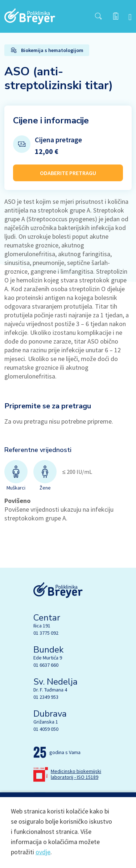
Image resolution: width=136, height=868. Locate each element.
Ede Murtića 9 (48, 658)
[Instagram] (53, 817)
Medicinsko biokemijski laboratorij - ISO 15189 (76, 774)
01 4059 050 (46, 729)
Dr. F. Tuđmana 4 (50, 690)
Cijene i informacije (51, 120)
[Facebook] (38, 817)
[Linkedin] (69, 817)
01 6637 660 (46, 665)
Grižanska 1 (46, 722)
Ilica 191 (42, 626)
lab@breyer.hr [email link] (65, 797)
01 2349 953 (46, 697)
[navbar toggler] (130, 17)
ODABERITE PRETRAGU (68, 173)
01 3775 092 (46, 633)
